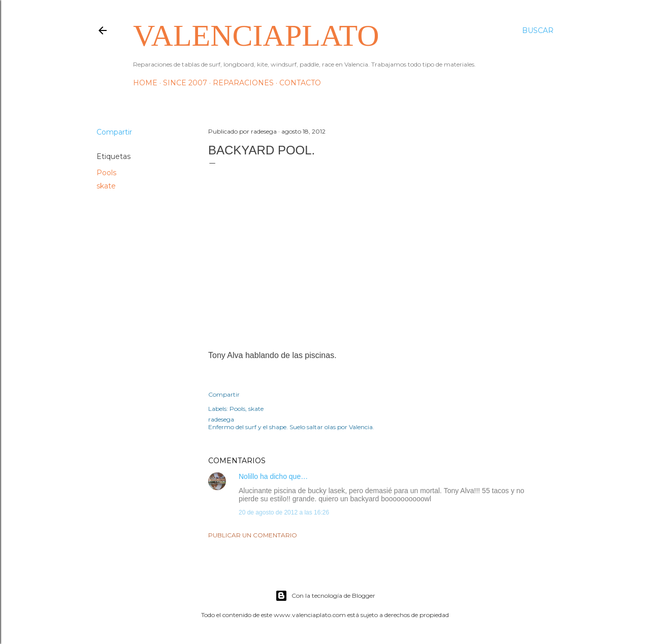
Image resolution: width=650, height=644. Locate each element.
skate (106, 186)
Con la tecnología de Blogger (325, 596)
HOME (145, 83)
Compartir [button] (114, 132)
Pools (106, 173)
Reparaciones (243, 83)
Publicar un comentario (253, 535)
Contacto (300, 83)
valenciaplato (256, 36)
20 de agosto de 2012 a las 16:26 (284, 512)
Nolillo (248, 476)
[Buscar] (538, 30)
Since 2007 (185, 83)
